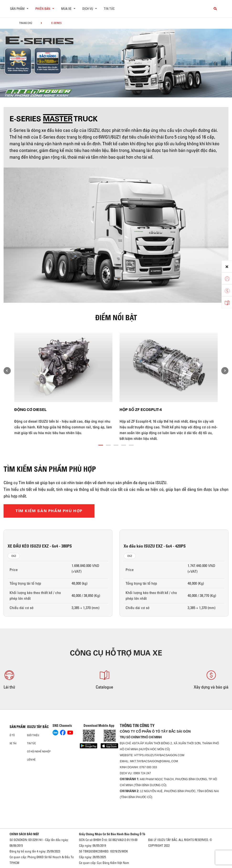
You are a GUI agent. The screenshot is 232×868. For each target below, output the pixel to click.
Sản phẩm (18, 727)
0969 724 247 (142, 773)
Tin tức (109, 9)
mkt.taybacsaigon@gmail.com (154, 761)
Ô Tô (12, 735)
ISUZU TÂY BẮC (38, 727)
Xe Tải (13, 743)
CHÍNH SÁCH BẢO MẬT (24, 834)
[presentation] (7, 371)
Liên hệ (31, 760)
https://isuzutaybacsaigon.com (159, 755)
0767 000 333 (148, 767)
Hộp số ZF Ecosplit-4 (141, 410)
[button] (101, 444)
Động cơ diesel (30, 410)
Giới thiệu (33, 735)
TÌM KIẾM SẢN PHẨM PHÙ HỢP (49, 511)
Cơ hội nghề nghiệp (39, 751)
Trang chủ (26, 23)
